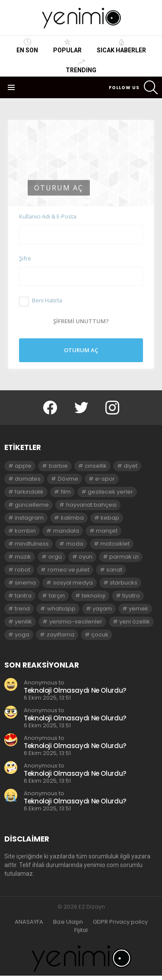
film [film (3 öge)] (66, 492)
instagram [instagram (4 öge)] (29, 518)
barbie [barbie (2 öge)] (58, 466)
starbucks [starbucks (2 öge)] (124, 583)
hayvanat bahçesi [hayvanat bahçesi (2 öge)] (91, 505)
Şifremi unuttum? (81, 321)
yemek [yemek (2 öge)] (138, 609)
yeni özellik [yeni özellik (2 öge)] (135, 622)
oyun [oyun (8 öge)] (86, 557)
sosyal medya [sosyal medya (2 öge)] (73, 583)
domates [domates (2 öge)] (28, 479)
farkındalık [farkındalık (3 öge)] (29, 492)
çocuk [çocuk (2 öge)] (100, 635)
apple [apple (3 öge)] (23, 466)
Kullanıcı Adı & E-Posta (48, 216)
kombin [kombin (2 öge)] (25, 531)
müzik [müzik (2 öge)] (23, 557)
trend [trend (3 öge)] (22, 609)
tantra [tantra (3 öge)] (23, 596)
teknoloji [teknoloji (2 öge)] (94, 596)
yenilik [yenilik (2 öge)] (23, 622)
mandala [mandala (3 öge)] (66, 531)
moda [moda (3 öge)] (75, 544)
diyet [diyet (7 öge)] (130, 466)
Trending (81, 66)
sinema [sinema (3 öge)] (25, 583)
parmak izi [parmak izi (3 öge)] (124, 557)
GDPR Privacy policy (120, 922)
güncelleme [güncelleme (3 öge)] (32, 505)
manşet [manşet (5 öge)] (107, 531)
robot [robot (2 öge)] (22, 570)
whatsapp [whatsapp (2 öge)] (61, 609)
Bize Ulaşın (68, 922)
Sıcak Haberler (121, 46)
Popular (67, 46)
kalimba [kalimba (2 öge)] (72, 518)
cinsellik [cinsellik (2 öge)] (96, 466)
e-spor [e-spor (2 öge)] (105, 479)
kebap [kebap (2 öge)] (110, 518)
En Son (27, 46)
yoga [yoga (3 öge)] (22, 635)
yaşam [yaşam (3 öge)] (102, 609)
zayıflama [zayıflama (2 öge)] (60, 635)
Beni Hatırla (41, 300)
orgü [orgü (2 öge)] (55, 557)
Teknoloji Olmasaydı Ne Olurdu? (75, 690)
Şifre (25, 258)
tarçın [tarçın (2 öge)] (57, 596)
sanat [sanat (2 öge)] (114, 570)
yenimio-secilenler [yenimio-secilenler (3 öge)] (76, 622)
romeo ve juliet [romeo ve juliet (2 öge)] (68, 570)
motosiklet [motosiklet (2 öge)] (115, 544)
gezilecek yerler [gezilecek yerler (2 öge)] (110, 492)
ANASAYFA (29, 922)
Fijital (81, 930)
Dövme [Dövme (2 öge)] (68, 479)
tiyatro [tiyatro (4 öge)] (131, 596)
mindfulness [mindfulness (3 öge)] (32, 544)
